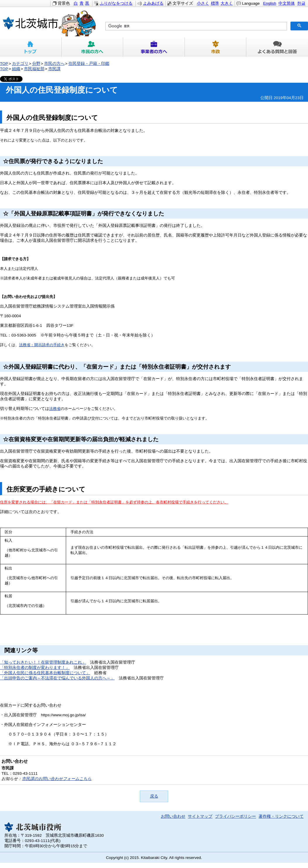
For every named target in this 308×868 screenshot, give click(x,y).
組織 (16, 69)
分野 (36, 64)
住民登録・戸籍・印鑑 (89, 64)
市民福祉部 (34, 69)
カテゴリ (20, 64)
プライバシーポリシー (235, 816)
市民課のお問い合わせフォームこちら (57, 779)
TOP (4, 64)
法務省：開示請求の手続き (42, 345)
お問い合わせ (173, 816)
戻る (154, 796)
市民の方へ (93, 47)
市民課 (54, 69)
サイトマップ (200, 816)
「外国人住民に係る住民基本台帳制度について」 (45, 673)
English (270, 3)
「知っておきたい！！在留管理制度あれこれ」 (43, 662)
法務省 (55, 409)
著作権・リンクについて (281, 816)
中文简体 (287, 3)
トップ (31, 47)
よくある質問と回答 (277, 47)
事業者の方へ (154, 47)
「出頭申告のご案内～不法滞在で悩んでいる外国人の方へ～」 (57, 678)
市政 (216, 47)
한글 (301, 3)
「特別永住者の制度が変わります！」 (35, 668)
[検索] (196, 26)
